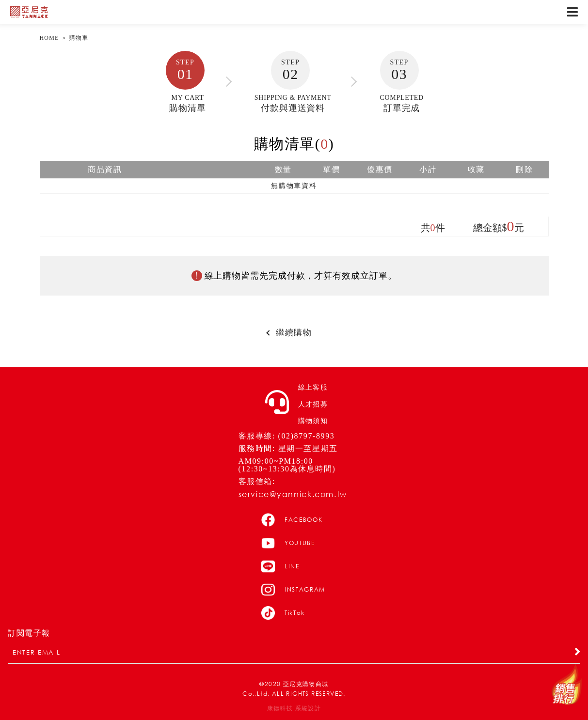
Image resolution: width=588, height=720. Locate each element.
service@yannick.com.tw (293, 494)
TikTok (283, 613)
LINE (280, 566)
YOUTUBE (288, 543)
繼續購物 (294, 333)
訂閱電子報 (29, 633)
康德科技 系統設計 (294, 708)
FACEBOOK (292, 520)
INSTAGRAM (293, 590)
